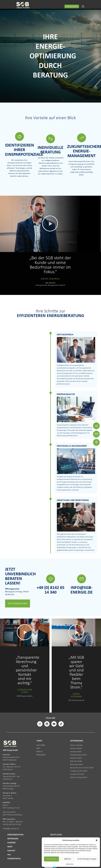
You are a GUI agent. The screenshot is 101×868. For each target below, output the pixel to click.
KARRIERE (12, 843)
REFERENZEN (13, 839)
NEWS (10, 847)
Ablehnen (68, 859)
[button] (97, 840)
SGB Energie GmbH (10, 750)
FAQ (9, 855)
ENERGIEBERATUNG (15, 835)
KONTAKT (11, 851)
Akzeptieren (51, 859)
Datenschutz (70, 864)
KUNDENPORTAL (14, 859)
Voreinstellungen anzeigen (87, 859)
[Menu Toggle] (83, 6)
